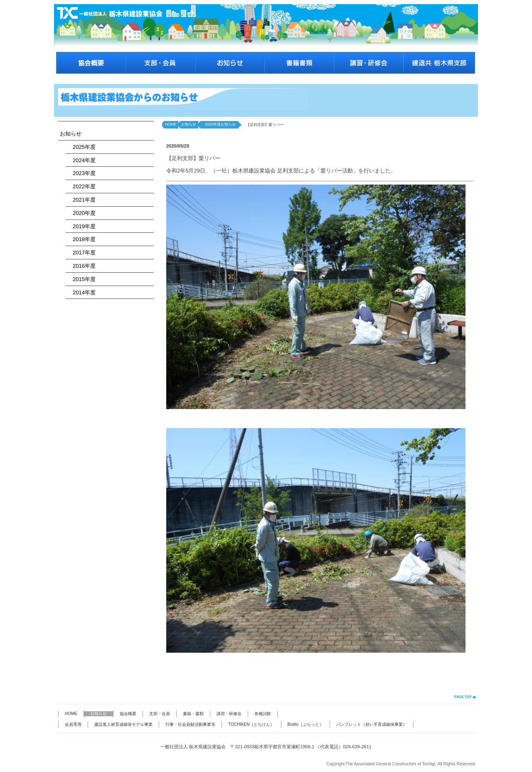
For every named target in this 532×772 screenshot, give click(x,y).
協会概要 (128, 714)
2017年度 (81, 253)
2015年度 (81, 279)
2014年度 (81, 292)
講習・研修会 (229, 714)
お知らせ (71, 134)
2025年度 (81, 147)
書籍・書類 (193, 714)
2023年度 (81, 173)
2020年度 (81, 213)
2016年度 (81, 266)
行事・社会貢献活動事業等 (190, 724)
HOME (171, 124)
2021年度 (81, 200)
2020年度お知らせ (218, 124)
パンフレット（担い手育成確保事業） (372, 724)
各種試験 (263, 714)
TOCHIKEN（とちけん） (251, 724)
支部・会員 (160, 714)
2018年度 (81, 239)
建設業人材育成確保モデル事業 (123, 724)
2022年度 (81, 186)
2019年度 (81, 226)
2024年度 (81, 160)
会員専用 (73, 724)
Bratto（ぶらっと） (306, 724)
